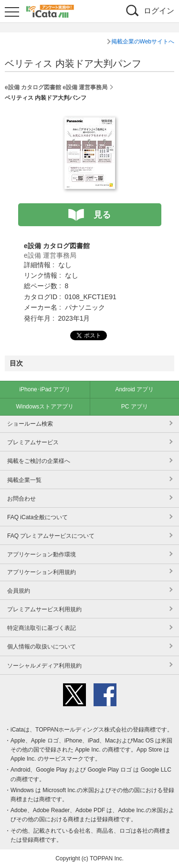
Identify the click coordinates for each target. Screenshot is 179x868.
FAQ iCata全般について (37, 517)
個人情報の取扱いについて (42, 647)
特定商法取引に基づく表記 (42, 628)
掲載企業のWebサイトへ (143, 42)
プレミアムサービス (33, 442)
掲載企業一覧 (24, 480)
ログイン (159, 11)
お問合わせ (21, 499)
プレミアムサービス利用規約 (44, 609)
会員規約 (19, 591)
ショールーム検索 (30, 424)
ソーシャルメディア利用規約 (44, 666)
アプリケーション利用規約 (42, 572)
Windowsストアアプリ (45, 407)
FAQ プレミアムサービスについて (51, 536)
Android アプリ (134, 389)
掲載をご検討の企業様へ (39, 461)
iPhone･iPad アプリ (45, 389)
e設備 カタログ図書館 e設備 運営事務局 (56, 87)
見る (102, 215)
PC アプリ (135, 407)
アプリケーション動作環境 (42, 554)
